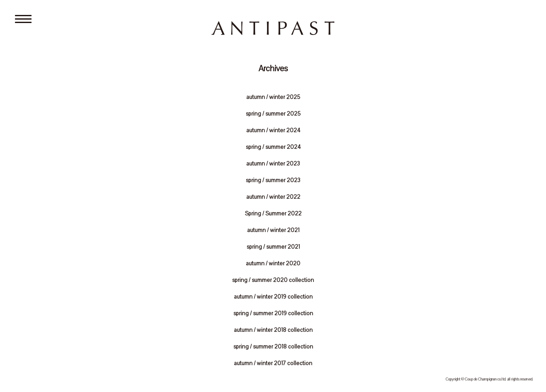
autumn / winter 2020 (273, 264)
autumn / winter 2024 (273, 131)
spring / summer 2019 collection (273, 314)
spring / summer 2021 (273, 247)
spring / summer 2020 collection (273, 280)
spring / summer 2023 (273, 180)
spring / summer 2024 (273, 147)
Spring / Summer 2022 (273, 214)
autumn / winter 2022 (273, 197)
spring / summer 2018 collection (273, 347)
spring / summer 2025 (273, 114)
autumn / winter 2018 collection (273, 330)
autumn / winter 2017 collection (273, 363)
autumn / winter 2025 (273, 97)
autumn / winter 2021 (273, 230)
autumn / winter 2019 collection (273, 297)
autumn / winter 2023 (273, 164)
